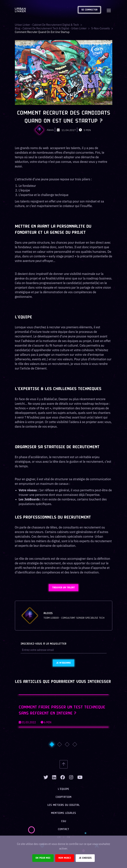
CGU (64, 821)
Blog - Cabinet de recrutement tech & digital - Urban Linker (51, 28)
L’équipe (63, 789)
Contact (63, 829)
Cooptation (63, 797)
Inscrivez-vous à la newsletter (43, 644)
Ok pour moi (43, 858)
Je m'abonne (63, 663)
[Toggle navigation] (109, 10)
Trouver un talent (63, 588)
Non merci (65, 858)
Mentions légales (63, 813)
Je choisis (85, 858)
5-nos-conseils (101, 28)
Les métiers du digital (63, 805)
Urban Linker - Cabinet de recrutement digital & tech (47, 25)
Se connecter (89, 10)
